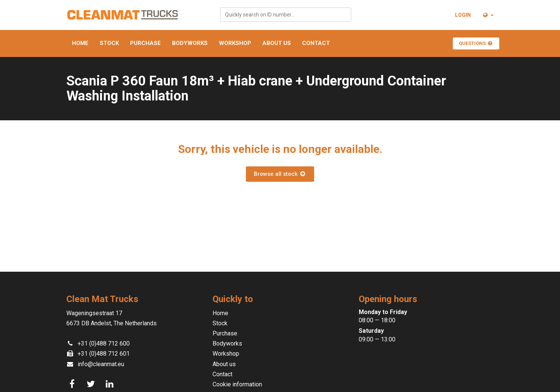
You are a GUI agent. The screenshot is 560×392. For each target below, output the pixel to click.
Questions (476, 43)
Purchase (145, 43)
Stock (109, 43)
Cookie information (237, 384)
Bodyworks (190, 43)
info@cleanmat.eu (101, 364)
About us (277, 43)
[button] (488, 15)
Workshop (235, 43)
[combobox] (286, 15)
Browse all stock (280, 174)
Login (463, 15)
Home (80, 43)
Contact (316, 43)
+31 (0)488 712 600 (104, 343)
